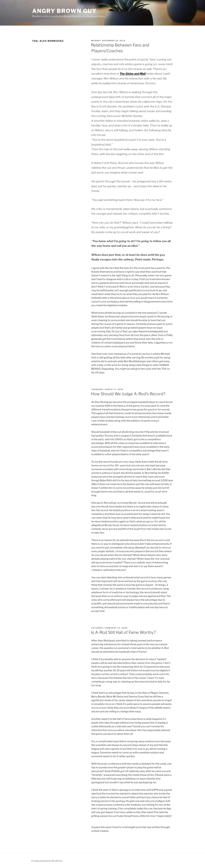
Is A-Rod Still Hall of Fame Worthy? (123, 632)
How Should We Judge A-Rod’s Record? (128, 394)
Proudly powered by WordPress (47, 861)
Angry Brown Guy (64, 11)
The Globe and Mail (133, 74)
